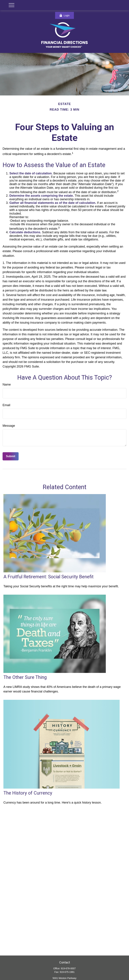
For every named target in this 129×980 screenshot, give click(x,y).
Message (9, 426)
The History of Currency (28, 793)
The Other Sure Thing (25, 677)
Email (6, 405)
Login (64, 15)
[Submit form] (11, 456)
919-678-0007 (68, 968)
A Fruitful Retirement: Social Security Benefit (48, 577)
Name (7, 385)
